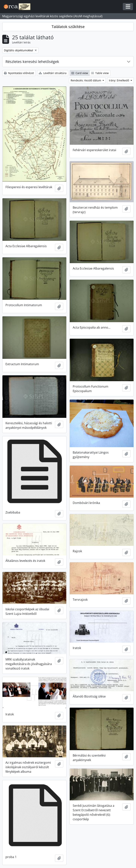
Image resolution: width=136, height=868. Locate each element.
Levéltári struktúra (53, 73)
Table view (100, 73)
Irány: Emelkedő (119, 80)
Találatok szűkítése (68, 27)
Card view (80, 73)
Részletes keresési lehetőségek (32, 62)
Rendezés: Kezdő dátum (86, 80)
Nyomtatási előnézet (19, 73)
